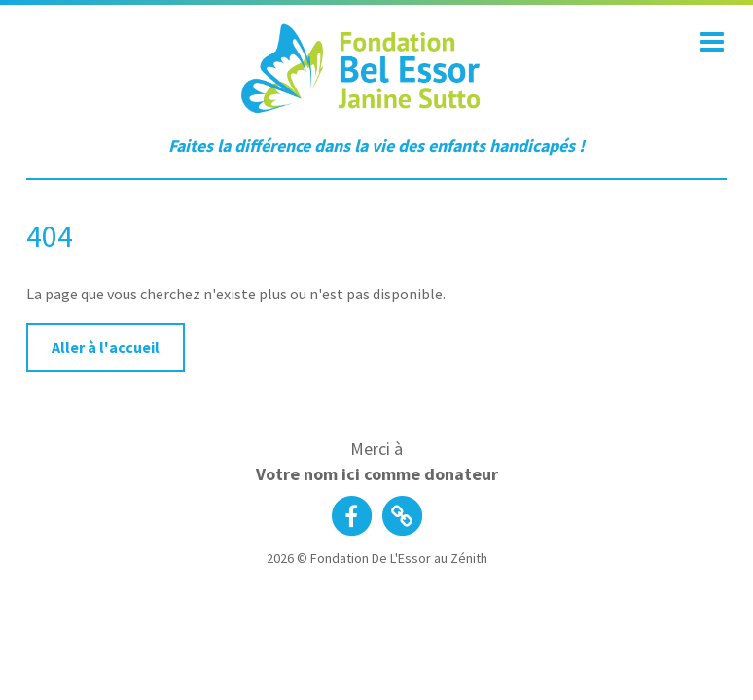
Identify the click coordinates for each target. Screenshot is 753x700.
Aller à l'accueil (106, 347)
